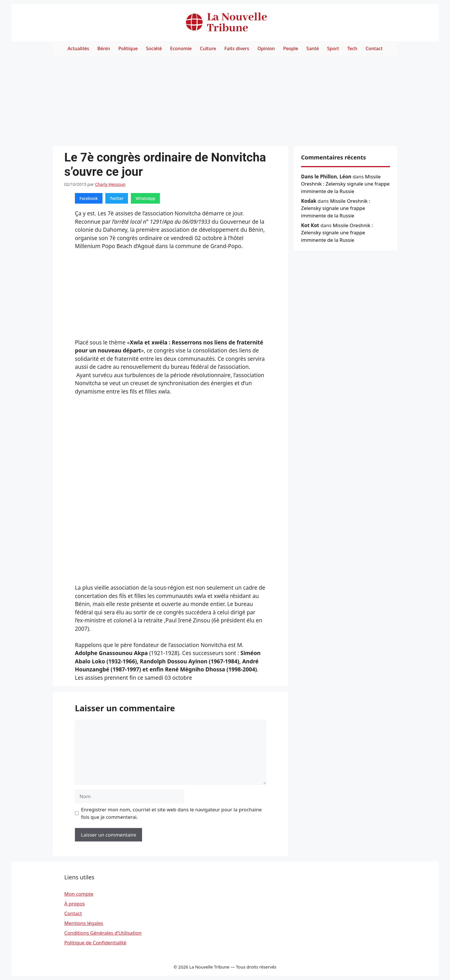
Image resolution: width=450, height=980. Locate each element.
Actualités (78, 48)
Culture (208, 48)
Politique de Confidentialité (95, 943)
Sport (333, 48)
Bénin (104, 48)
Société (154, 48)
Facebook (89, 198)
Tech (352, 48)
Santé (313, 48)
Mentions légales (84, 923)
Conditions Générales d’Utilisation (103, 933)
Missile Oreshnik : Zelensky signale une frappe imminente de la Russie (345, 184)
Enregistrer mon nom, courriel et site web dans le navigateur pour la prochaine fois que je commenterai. (172, 813)
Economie (181, 48)
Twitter (117, 198)
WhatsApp (145, 198)
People (291, 48)
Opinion (266, 48)
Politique (128, 48)
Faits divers (237, 48)
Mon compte (79, 894)
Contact (374, 48)
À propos (75, 904)
